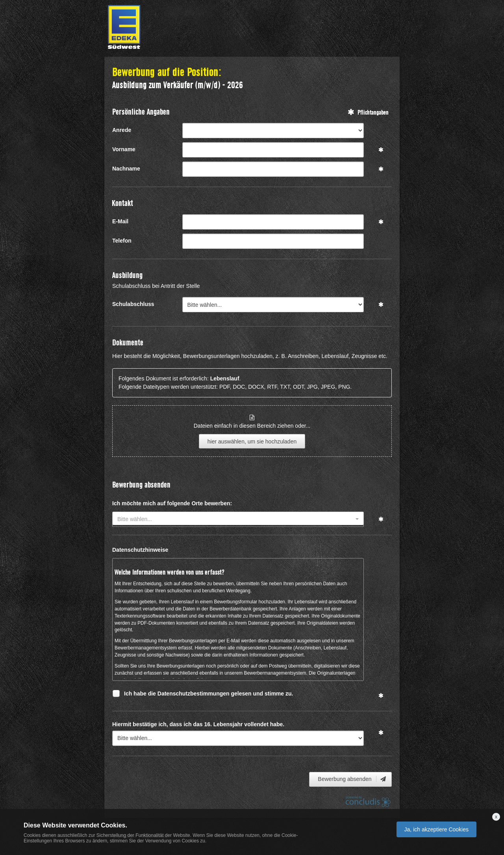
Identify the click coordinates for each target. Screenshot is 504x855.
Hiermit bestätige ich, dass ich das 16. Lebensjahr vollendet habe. (198, 724)
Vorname (124, 149)
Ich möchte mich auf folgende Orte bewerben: (172, 503)
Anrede (122, 130)
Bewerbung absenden (352, 779)
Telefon (122, 241)
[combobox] (238, 519)
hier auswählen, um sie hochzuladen (252, 441)
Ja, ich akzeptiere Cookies (436, 829)
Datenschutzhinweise (140, 550)
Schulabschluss (133, 304)
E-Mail (120, 221)
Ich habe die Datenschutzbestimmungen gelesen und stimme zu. (208, 695)
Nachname (126, 169)
